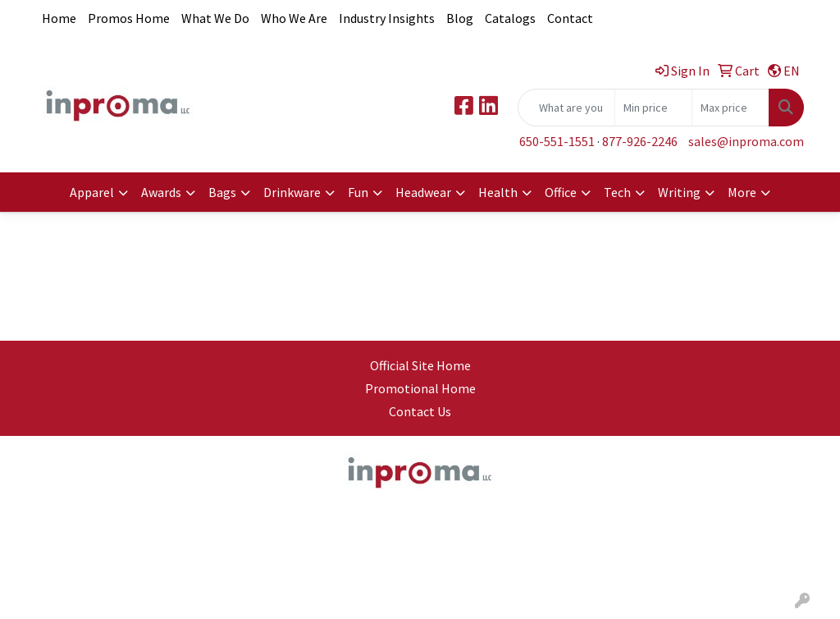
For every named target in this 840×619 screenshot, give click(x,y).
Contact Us (420, 411)
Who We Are (294, 18)
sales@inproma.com (746, 141)
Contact (570, 18)
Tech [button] (617, 192)
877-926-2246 (640, 141)
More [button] (742, 192)
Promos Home (129, 18)
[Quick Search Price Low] (653, 108)
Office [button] (561, 192)
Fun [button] (358, 192)
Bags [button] (222, 192)
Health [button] (498, 192)
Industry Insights (387, 18)
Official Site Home (420, 365)
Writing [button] (679, 192)
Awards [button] (161, 192)
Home (59, 18)
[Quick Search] (566, 108)
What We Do (215, 18)
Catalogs (510, 18)
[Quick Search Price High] (730, 108)
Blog (460, 18)
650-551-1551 (557, 141)
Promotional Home (420, 388)
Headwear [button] (423, 192)
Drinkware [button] (292, 192)
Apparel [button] (92, 192)
